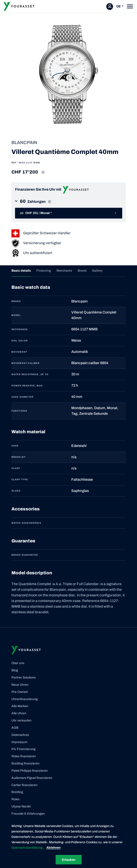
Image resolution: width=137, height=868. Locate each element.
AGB (15, 728)
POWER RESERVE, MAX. (28, 386)
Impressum (19, 742)
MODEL (16, 315)
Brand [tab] (82, 271)
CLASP (16, 468)
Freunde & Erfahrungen (28, 814)
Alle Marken (20, 706)
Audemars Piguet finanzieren (32, 778)
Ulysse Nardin (21, 806)
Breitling (17, 792)
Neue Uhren (20, 685)
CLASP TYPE (20, 479)
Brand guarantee (25, 555)
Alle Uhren (19, 713)
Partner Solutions (24, 677)
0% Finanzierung (23, 749)
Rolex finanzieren (24, 756)
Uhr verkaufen (21, 720)
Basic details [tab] (21, 271)
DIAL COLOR (20, 341)
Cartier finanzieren (24, 785)
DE (119, 6)
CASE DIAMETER (23, 397)
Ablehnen (53, 848)
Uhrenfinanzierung (25, 699)
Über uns (18, 663)
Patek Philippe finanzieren (30, 771)
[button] (69, 203)
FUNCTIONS (19, 411)
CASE (15, 446)
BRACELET (19, 457)
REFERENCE (20, 329)
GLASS (16, 491)
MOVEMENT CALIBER (26, 363)
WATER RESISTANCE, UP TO (30, 374)
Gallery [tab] (97, 271)
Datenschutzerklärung (27, 848)
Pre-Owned (20, 692)
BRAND (16, 301)
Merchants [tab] (64, 271)
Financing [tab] (44, 271)
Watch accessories (26, 523)
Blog (15, 670)
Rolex (15, 799)
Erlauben (69, 860)
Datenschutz (20, 735)
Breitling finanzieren (25, 763)
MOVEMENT (19, 352)
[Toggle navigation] (130, 6)
